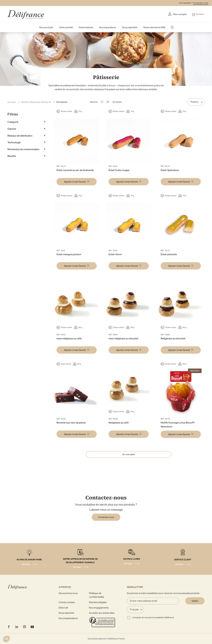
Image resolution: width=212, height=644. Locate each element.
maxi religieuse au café (69, 338)
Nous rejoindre (130, 27)
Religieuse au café (119, 422)
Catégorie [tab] (13, 121)
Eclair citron (115, 254)
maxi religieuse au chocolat (124, 338)
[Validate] (195, 601)
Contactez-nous (201, 3)
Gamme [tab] (12, 128)
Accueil (12, 102)
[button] (77, 181)
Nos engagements (99, 608)
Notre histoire (86, 27)
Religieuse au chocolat (173, 338)
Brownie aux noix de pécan (71, 422)
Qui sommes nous (68, 593)
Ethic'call (63, 608)
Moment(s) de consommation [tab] (23, 149)
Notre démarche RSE (154, 27)
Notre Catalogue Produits (37, 102)
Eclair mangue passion (69, 254)
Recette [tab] (12, 155)
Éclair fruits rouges (119, 170)
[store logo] (26, 14)
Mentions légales (98, 602)
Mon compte (175, 14)
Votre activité (66, 27)
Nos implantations (68, 618)
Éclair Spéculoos (170, 170)
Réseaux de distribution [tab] (20, 135)
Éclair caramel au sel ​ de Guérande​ (75, 170)
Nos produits (46, 27)
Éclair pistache (169, 254)
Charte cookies (67, 602)
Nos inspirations (107, 27)
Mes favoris (198, 14)
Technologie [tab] (14, 142)
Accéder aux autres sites (102, 613)
